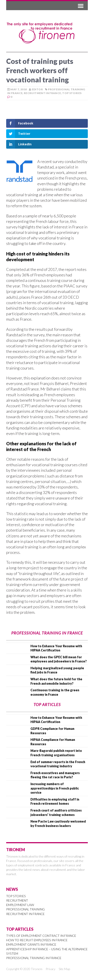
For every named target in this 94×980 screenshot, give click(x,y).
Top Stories (72, 93)
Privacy (51, 969)
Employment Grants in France (31, 944)
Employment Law (20, 905)
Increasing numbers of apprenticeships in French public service (55, 788)
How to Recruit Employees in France (37, 940)
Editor (37, 89)
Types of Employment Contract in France (41, 936)
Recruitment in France (42, 93)
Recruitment (17, 900)
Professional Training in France (34, 958)
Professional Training (25, 909)
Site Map (64, 969)
